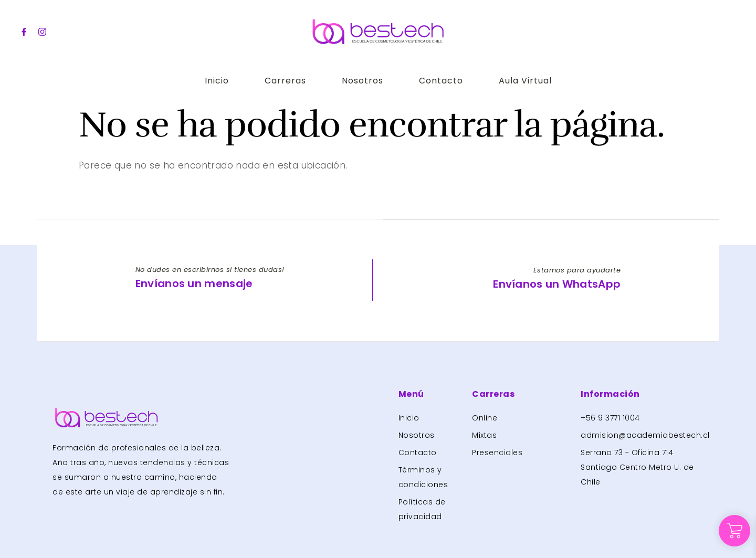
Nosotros (363, 81)
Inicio (215, 81)
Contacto (442, 81)
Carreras (284, 81)
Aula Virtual (527, 81)
